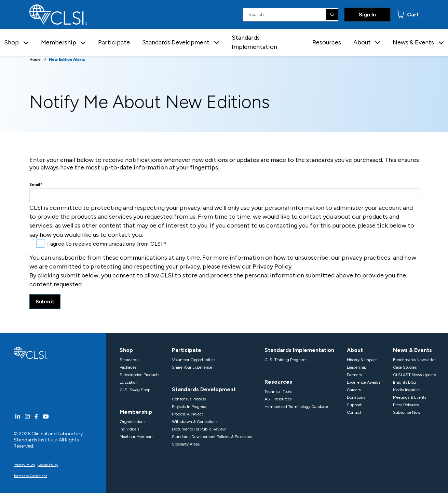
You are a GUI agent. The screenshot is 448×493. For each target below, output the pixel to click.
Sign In (367, 15)
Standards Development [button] (176, 42)
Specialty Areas (186, 444)
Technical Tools (278, 392)
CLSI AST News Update (415, 375)
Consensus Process (189, 399)
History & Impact (362, 360)
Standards (129, 360)
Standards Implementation (254, 42)
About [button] (362, 42)
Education (129, 382)
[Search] (332, 15)
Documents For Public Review (199, 429)
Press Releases (406, 405)
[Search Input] (290, 15)
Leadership (357, 367)
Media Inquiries (407, 390)
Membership (136, 412)
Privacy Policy (24, 465)
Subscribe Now (407, 412)
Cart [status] (412, 15)
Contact (354, 412)
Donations (356, 397)
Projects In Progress (189, 407)
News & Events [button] (413, 42)
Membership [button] (59, 42)
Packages (128, 367)
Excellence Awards (364, 382)
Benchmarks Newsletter (414, 360)
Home (35, 59)
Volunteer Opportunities (194, 360)
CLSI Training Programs (286, 360)
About (355, 350)
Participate (114, 42)
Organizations (132, 422)
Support (354, 405)
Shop (126, 350)
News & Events (412, 350)
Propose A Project (187, 414)
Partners (354, 375)
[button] (26, 43)
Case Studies (405, 367)
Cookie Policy (48, 465)
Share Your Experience (192, 367)
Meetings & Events (410, 397)
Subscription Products (139, 375)
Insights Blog (405, 382)
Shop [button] (11, 42)
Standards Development (204, 389)
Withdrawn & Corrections (195, 422)
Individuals (129, 429)
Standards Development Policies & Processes (212, 437)
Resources (327, 42)
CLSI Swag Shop (135, 390)
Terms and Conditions (30, 476)
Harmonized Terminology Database (296, 407)
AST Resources (278, 399)
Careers (354, 390)
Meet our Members (136, 437)
